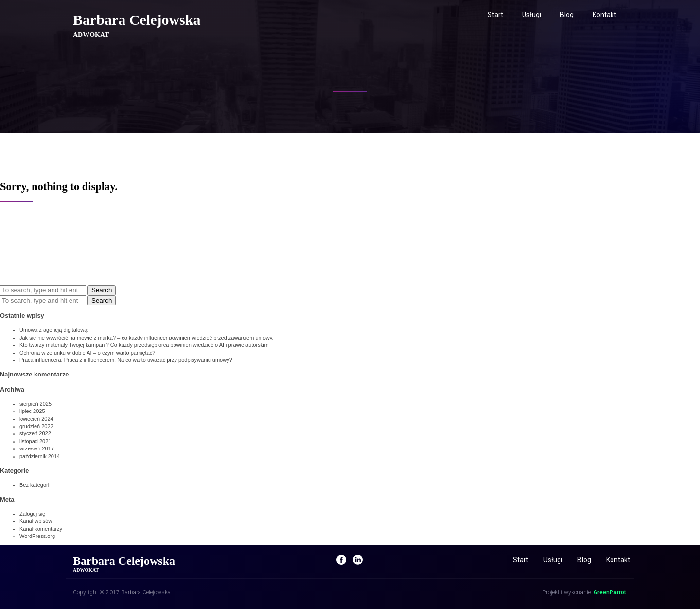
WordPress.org (37, 536)
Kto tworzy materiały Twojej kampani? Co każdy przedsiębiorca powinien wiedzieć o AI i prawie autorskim (144, 345)
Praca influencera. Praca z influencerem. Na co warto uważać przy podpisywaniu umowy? (126, 360)
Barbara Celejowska (137, 20)
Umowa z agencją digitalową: (54, 330)
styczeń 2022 (35, 433)
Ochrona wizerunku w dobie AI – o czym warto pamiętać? (87, 353)
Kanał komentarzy (41, 529)
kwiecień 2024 (36, 419)
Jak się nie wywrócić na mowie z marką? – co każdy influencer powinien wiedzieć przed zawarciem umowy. (147, 338)
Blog (567, 15)
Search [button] (102, 290)
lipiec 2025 (32, 411)
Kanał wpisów (36, 521)
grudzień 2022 (36, 426)
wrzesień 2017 (37, 448)
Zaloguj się (32, 514)
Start (495, 15)
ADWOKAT (91, 35)
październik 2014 (40, 456)
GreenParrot (610, 592)
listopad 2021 (35, 441)
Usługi (532, 15)
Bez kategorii (35, 485)
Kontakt (604, 15)
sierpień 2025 (35, 404)
